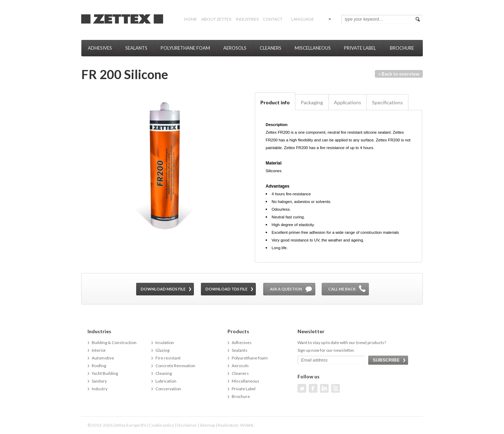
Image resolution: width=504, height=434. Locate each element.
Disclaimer (187, 425)
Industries (247, 19)
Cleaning (164, 373)
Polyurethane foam (185, 48)
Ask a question (286, 289)
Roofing (99, 366)
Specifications (387, 102)
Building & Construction (114, 342)
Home (191, 19)
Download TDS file (226, 289)
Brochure (402, 48)
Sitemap (207, 425)
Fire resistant (168, 358)
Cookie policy (162, 425)
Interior (99, 350)
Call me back (342, 289)
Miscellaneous (313, 48)
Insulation (165, 342)
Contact (273, 19)
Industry (100, 389)
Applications (348, 102)
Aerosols (235, 48)
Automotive (103, 358)
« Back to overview (399, 74)
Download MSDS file (163, 289)
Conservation (168, 389)
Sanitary (99, 381)
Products (238, 331)
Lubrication (166, 381)
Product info (275, 102)
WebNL (247, 425)
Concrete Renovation (175, 366)
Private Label (360, 48)
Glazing (162, 350)
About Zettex (216, 19)
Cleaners (271, 48)
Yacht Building (105, 373)
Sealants (136, 48)
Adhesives (100, 48)
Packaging (312, 102)
